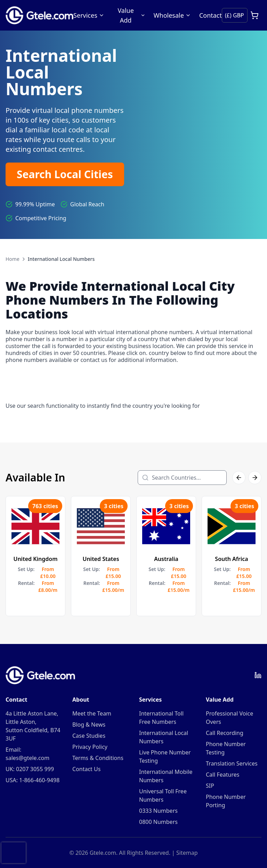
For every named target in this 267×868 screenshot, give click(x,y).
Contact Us (86, 769)
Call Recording (225, 733)
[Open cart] (254, 15)
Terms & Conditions (98, 758)
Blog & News (89, 725)
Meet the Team (92, 713)
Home (13, 259)
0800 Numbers (158, 822)
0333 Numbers (158, 811)
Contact (211, 15)
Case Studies (89, 736)
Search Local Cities (65, 174)
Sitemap (187, 853)
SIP (210, 786)
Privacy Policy (90, 747)
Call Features (222, 775)
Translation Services (232, 763)
